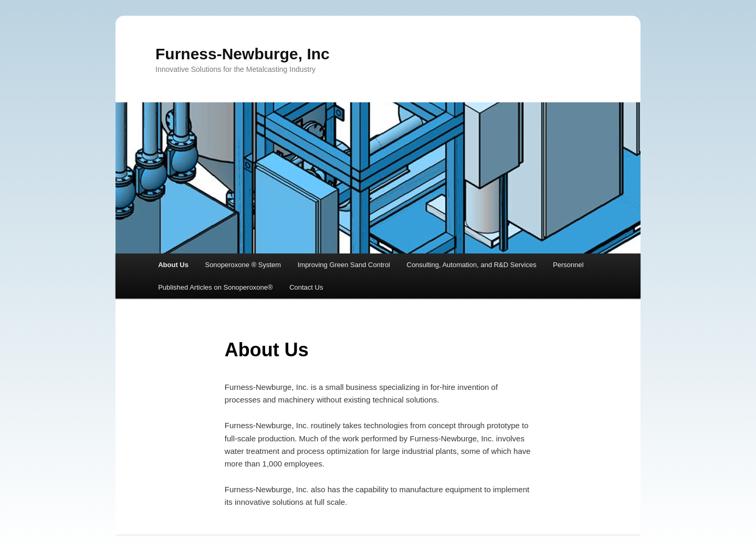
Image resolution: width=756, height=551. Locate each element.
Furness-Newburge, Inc (243, 54)
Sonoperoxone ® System (243, 265)
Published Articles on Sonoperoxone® (215, 287)
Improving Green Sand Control (344, 265)
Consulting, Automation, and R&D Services (472, 265)
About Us (173, 265)
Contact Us (306, 287)
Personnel (568, 265)
